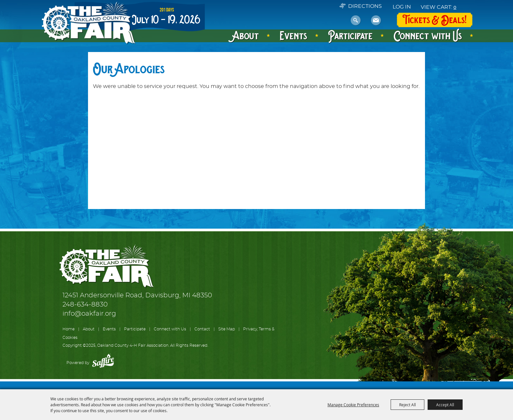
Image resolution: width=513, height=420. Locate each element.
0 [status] (455, 7)
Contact (202, 329)
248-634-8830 (85, 305)
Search (356, 20)
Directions (365, 6)
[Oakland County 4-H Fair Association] (88, 23)
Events (293, 35)
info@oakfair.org (89, 314)
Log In (402, 7)
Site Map (227, 329)
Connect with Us (428, 35)
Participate (350, 35)
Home (69, 329)
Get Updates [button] (376, 20)
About (246, 35)
